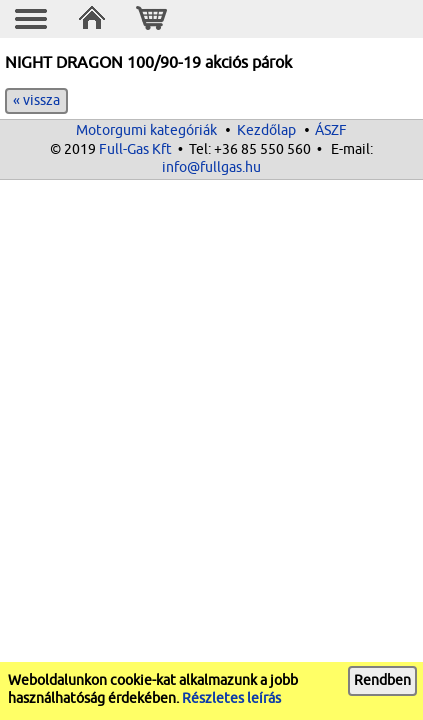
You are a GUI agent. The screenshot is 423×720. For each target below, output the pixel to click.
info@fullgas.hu (211, 167)
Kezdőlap (266, 130)
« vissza (36, 100)
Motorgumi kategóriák (146, 130)
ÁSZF (331, 130)
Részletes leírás (231, 698)
